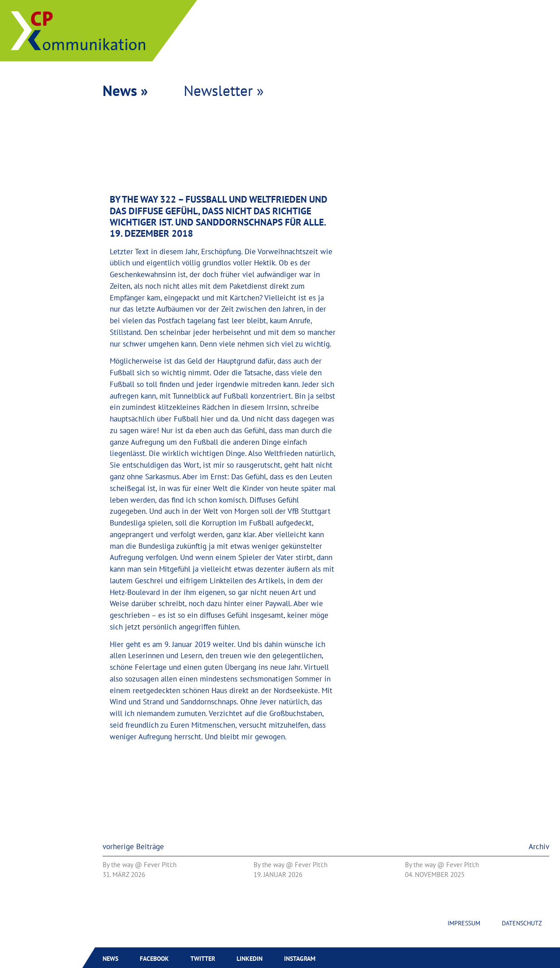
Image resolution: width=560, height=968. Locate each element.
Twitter (203, 959)
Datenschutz (522, 923)
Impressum (464, 923)
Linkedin (250, 959)
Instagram (300, 959)
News (110, 959)
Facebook (154, 959)
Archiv (539, 846)
